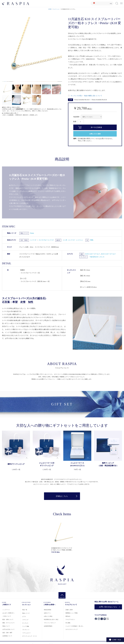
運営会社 (68, 616)
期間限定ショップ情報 (71, 613)
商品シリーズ (24, 233)
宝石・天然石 (24, 240)
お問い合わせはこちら (108, 607)
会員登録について (7, 636)
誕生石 (58, 240)
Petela (32, 233)
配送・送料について (8, 620)
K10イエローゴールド (93, 254)
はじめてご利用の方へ (8, 613)
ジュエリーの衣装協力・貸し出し (74, 626)
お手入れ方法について (8, 629)
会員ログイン (47, 613)
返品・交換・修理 (7, 633)
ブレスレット (26, 630)
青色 (92, 240)
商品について (6, 626)
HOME (50, 9)
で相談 (117, 640)
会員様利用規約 (48, 626)
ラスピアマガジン (70, 620)
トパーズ (33, 240)
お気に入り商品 (48, 616)
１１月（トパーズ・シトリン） (73, 240)
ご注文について (7, 616)
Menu (121, 3)
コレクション (56, 9)
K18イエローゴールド (108, 254)
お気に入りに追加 (95, 134)
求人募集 (68, 623)
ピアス (24, 617)
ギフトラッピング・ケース (29, 636)
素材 (82, 254)
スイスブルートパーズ (46, 240)
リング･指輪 (26, 626)
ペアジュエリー (26, 633)
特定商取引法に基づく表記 (51, 620)
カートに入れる (96, 127)
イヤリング (25, 620)
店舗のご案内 (69, 610)
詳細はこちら (62, 496)
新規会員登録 (47, 610)
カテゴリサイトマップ (71, 629)
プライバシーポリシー (50, 623)
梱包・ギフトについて (8, 623)
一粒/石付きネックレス (97, 257)
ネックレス (83, 257)
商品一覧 (25, 610)
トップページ (6, 610)
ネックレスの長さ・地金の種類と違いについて (86, 96)
